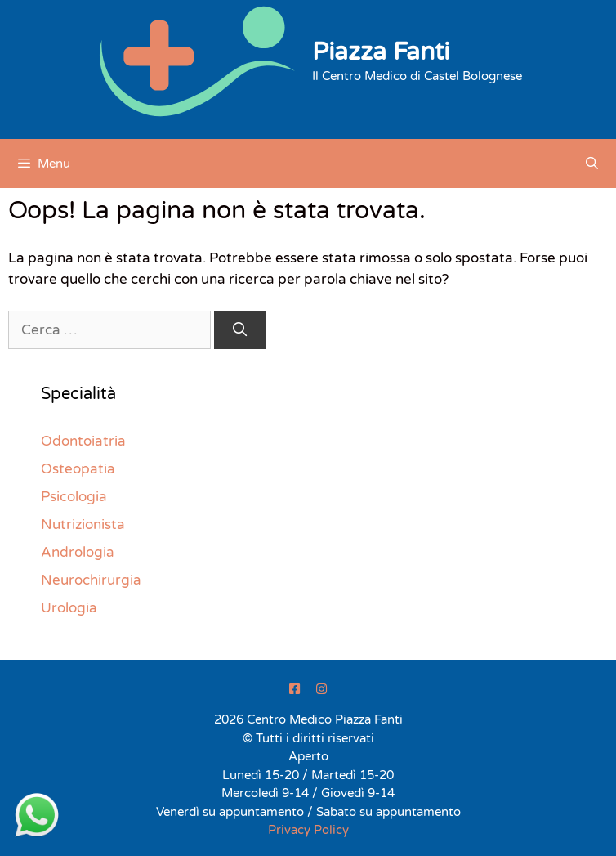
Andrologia (78, 552)
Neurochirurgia (91, 580)
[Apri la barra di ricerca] (592, 164)
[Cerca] (240, 330)
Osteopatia (78, 469)
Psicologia (74, 497)
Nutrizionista (83, 524)
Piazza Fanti (381, 52)
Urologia (69, 608)
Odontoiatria (83, 441)
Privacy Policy (308, 830)
